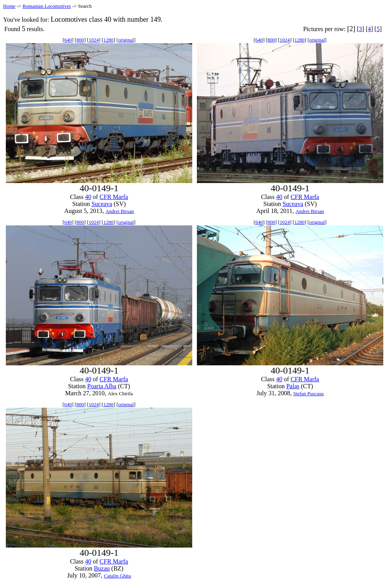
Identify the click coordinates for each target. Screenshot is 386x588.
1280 (108, 40)
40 (88, 197)
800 (80, 40)
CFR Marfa (114, 197)
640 (68, 40)
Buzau (102, 568)
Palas (293, 386)
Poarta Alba (102, 386)
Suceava (102, 204)
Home (9, 6)
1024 (94, 40)
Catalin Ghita (117, 576)
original (126, 40)
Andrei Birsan (119, 211)
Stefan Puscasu (308, 393)
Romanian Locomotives (47, 6)
